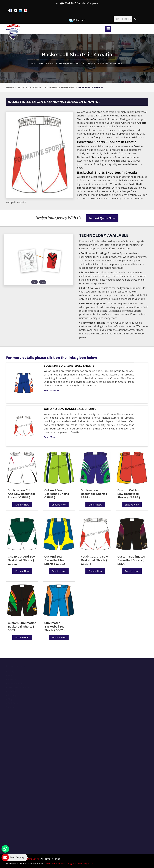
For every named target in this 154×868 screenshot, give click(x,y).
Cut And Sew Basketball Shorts (70, 409)
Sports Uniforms (29, 87)
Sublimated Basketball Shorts (69, 366)
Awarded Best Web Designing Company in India (70, 863)
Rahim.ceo (77, 20)
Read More (52, 390)
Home (10, 87)
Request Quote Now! (102, 218)
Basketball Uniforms (60, 87)
